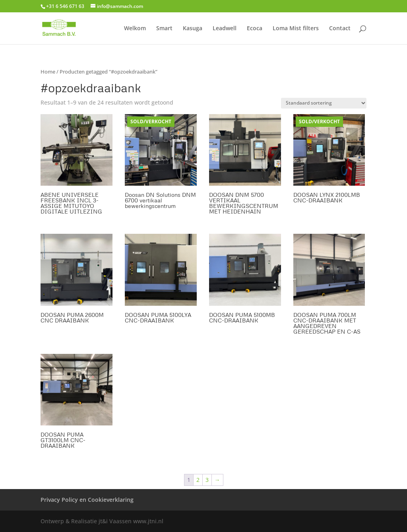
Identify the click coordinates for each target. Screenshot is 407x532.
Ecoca (255, 29)
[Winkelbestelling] (324, 103)
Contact (340, 29)
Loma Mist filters (296, 29)
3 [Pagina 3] (207, 480)
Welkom (135, 29)
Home (48, 72)
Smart (164, 29)
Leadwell (225, 29)
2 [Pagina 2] (198, 480)
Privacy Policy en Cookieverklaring (87, 500)
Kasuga (193, 29)
